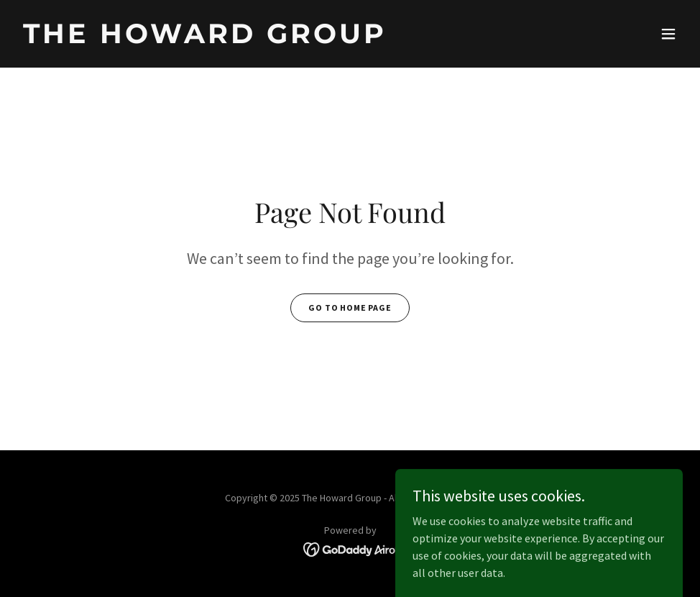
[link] (205, 39)
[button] (668, 34)
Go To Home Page (350, 307)
